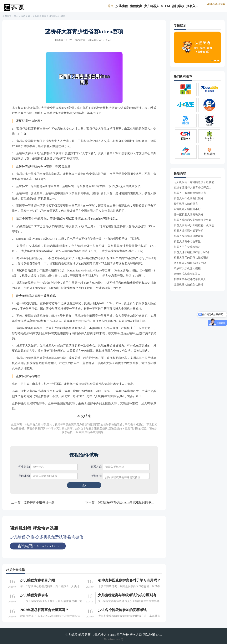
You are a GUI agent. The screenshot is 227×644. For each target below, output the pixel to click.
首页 (110, 6)
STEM (166, 6)
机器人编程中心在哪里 (187, 242)
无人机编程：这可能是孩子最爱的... (195, 182)
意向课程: (24, 476)
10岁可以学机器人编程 (187, 268)
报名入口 (192, 6)
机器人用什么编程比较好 (189, 198)
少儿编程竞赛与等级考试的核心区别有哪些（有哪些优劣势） (129, 595)
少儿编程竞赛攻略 (34, 595)
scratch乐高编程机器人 (187, 274)
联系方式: (96, 467)
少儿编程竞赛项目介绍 (38, 580)
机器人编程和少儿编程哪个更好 (193, 220)
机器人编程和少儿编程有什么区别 (194, 225)
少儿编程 (122, 6)
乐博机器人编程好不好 (187, 209)
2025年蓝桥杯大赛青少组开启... (192, 188)
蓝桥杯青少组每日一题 (39, 502)
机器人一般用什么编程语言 (190, 193)
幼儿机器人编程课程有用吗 (190, 263)
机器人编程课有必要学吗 (189, 231)
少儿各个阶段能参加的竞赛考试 (122, 610)
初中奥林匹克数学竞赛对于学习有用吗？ (129, 580)
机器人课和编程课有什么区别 (191, 252)
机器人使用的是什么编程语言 (191, 258)
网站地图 (149, 635)
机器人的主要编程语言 (187, 247)
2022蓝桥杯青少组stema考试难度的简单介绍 (127, 502)
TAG (159, 635)
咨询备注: (96, 476)
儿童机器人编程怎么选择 (189, 285)
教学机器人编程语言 (186, 204)
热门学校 (178, 6)
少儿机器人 (152, 6)
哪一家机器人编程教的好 (189, 215)
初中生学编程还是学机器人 (190, 279)
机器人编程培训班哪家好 (189, 236)
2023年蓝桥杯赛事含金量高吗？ (44, 610)
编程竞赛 (136, 6)
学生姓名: (24, 467)
